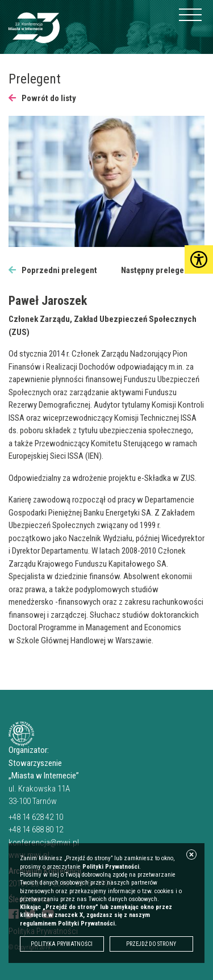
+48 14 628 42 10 (36, 817)
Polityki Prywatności (111, 867)
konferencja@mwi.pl (44, 843)
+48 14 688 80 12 (36, 830)
